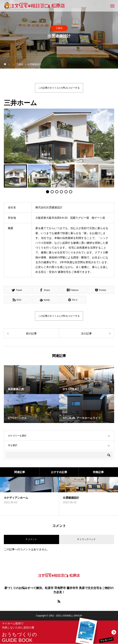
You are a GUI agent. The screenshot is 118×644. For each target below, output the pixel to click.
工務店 (59, 28)
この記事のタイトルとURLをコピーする (59, 88)
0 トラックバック (87, 539)
